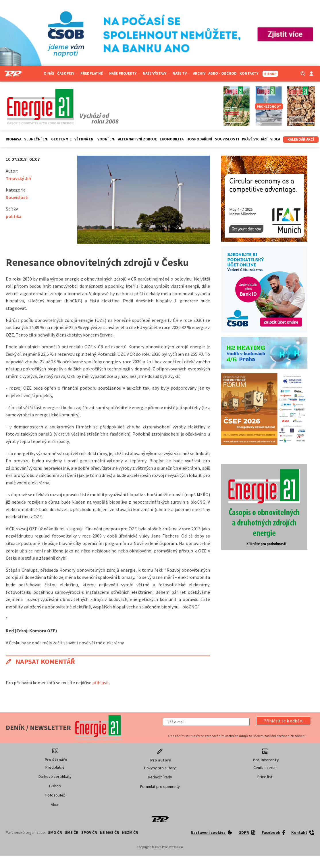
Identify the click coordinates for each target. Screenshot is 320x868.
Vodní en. (106, 139)
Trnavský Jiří (19, 178)
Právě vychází (255, 139)
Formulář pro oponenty (160, 786)
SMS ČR (72, 832)
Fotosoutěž (55, 795)
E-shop (55, 786)
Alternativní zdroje (137, 139)
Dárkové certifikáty (55, 776)
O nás (49, 73)
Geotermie (61, 139)
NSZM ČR (130, 832)
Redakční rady (160, 777)
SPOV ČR (89, 832)
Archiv (199, 73)
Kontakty (249, 73)
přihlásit (101, 683)
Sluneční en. (36, 139)
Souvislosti (227, 139)
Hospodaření (199, 139)
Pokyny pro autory (160, 768)
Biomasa (14, 139)
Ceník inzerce (265, 768)
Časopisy (67, 73)
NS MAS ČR (110, 832)
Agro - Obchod (222, 73)
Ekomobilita (172, 139)
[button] (284, 721)
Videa (275, 139)
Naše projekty (125, 73)
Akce (55, 805)
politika (14, 216)
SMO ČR (55, 832)
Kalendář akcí (301, 139)
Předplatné (93, 73)
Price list (265, 777)
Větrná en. (84, 139)
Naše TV (181, 73)
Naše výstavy (156, 73)
